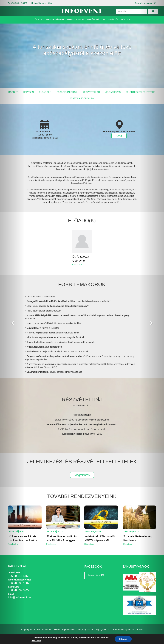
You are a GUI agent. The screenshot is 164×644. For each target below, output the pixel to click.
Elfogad (123, 639)
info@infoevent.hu (43, 3)
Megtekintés (82, 475)
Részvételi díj (91, 92)
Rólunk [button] (126, 20)
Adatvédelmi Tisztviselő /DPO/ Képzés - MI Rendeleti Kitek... (100, 540)
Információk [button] (111, 20)
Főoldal (39, 20)
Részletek (37, 641)
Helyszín (28, 92)
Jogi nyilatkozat (103, 630)
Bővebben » (77, 265)
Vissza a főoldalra (82, 98)
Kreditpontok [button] (76, 20)
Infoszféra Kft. (97, 575)
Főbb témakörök (67, 92)
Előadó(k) (45, 92)
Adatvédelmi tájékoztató (124, 630)
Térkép (119, 136)
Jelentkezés (113, 92)
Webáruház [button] (94, 20)
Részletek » (51, 544)
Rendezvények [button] (55, 20)
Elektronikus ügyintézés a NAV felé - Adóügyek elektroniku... (62, 540)
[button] (12, 322)
